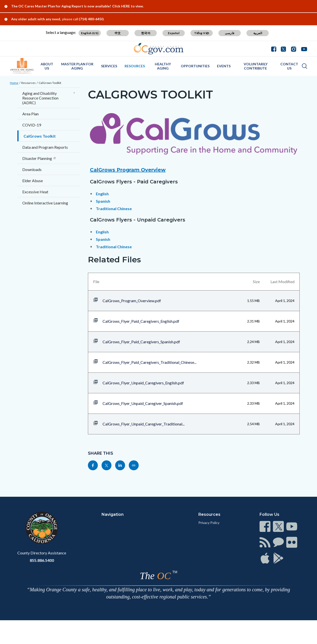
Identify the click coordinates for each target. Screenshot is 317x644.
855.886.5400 (42, 560)
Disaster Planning (39, 158)
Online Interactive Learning (45, 203)
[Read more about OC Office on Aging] (22, 66)
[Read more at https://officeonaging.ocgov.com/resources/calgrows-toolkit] (134, 465)
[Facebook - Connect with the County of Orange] (275, 49)
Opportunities (195, 66)
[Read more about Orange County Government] (159, 49)
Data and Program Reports (45, 147)
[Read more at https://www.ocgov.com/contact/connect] (265, 526)
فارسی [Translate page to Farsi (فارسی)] (230, 33)
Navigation (113, 514)
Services (109, 66)
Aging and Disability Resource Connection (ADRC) (49, 98)
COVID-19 (32, 125)
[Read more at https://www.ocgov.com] (42, 528)
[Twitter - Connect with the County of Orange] (283, 49)
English (102, 194)
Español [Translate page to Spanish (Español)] (174, 33)
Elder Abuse (33, 181)
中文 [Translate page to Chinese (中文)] (118, 33)
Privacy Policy (209, 523)
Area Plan (30, 114)
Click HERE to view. (128, 6)
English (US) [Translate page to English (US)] (90, 33)
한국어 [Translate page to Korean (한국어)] (146, 33)
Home (14, 83)
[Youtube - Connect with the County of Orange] (303, 49)
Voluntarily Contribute (256, 66)
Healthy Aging (163, 66)
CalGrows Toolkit (50, 83)
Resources (135, 66)
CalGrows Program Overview (128, 170)
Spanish (103, 201)
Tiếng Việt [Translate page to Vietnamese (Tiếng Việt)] (202, 33)
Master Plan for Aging (77, 66)
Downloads (32, 169)
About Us (47, 66)
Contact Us (289, 66)
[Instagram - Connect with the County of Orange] (294, 49)
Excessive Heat (35, 192)
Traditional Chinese (114, 209)
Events (224, 66)
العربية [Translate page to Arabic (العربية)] (258, 33)
